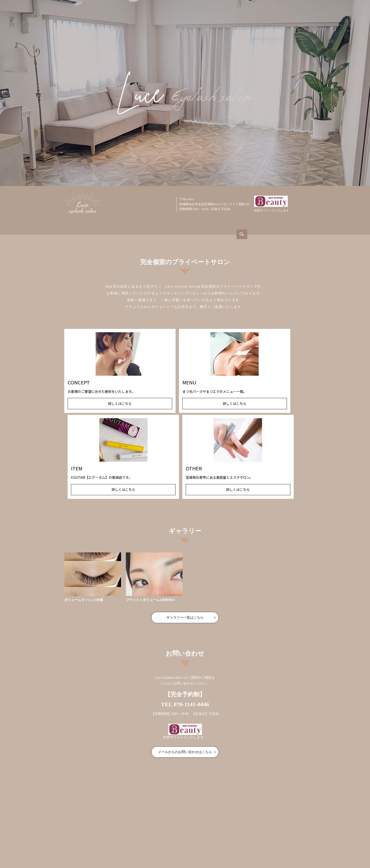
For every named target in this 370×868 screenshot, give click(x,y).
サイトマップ (245, 838)
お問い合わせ (220, 838)
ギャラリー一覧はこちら (185, 535)
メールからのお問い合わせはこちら (185, 670)
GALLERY (214, 225)
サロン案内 (100, 838)
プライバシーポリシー (277, 838)
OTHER (267, 225)
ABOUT (129, 225)
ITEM (242, 225)
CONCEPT (158, 225)
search (298, 203)
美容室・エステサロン (188, 838)
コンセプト (121, 838)
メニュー (141, 838)
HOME (102, 225)
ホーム (82, 838)
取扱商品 (160, 838)
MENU (186, 225)
